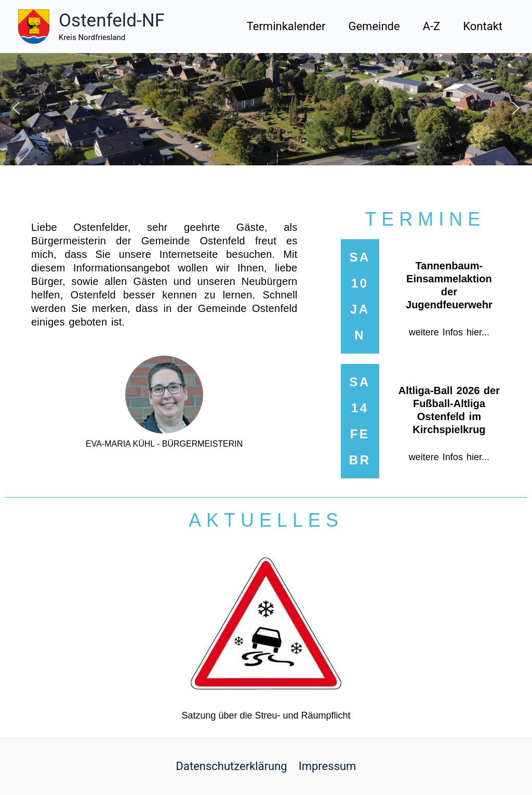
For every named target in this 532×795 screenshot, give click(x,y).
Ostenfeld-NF (112, 21)
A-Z (432, 26)
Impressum (328, 766)
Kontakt (483, 26)
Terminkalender (286, 26)
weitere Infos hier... (449, 332)
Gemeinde (374, 26)
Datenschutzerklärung (232, 766)
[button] (16, 108)
